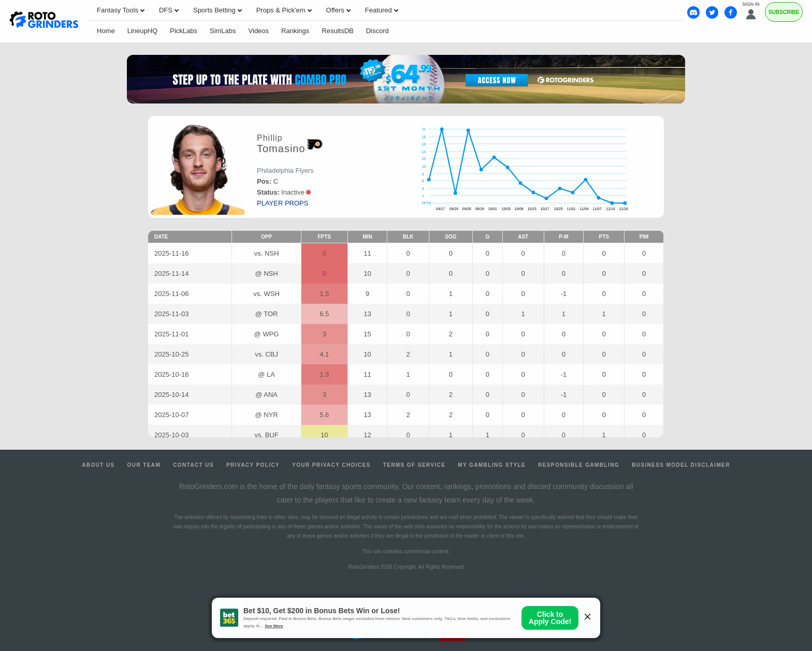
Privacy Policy (253, 465)
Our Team (144, 465)
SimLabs (223, 31)
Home (106, 31)
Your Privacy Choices (331, 465)
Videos (259, 31)
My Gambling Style (492, 465)
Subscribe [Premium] (784, 12)
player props (282, 203)
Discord (378, 31)
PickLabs (184, 31)
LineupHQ (143, 31)
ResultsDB (337, 31)
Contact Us (193, 465)
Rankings (295, 31)
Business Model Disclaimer (681, 465)
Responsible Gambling (579, 465)
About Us (98, 465)
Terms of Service (415, 465)
